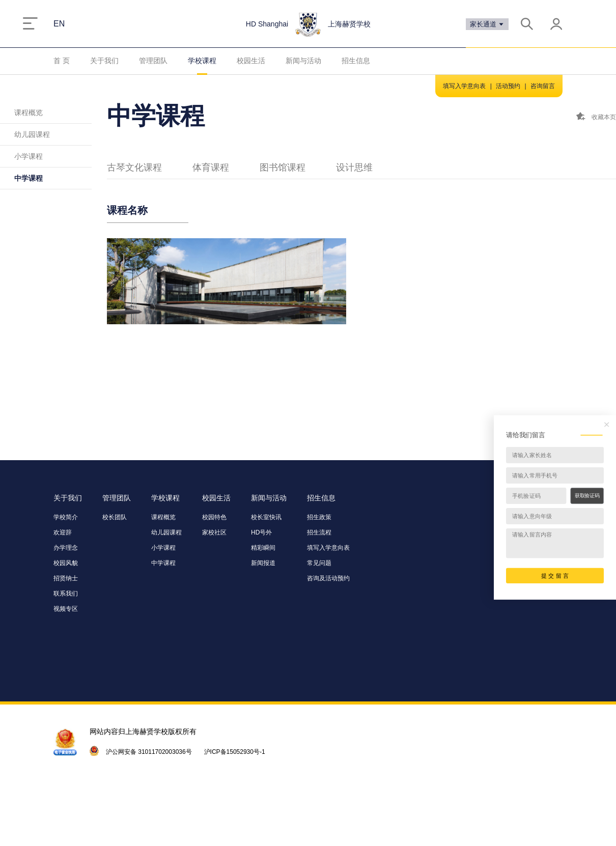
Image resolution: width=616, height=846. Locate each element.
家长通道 (487, 24)
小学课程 (29, 156)
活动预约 (508, 86)
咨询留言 (543, 86)
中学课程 (29, 178)
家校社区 (214, 532)
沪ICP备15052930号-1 (235, 752)
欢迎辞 (63, 532)
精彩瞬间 (263, 548)
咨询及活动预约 (328, 578)
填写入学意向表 (464, 86)
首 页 (62, 61)
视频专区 (66, 609)
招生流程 (319, 532)
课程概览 (29, 112)
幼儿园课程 (32, 134)
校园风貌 (66, 563)
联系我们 (66, 594)
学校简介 (66, 517)
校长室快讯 (266, 517)
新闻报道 (263, 563)
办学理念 (66, 548)
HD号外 (261, 532)
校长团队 (115, 517)
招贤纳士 (66, 578)
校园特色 (214, 517)
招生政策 (319, 517)
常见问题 (319, 563)
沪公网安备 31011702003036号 (149, 752)
